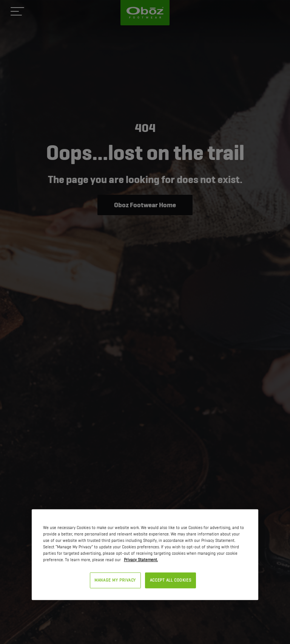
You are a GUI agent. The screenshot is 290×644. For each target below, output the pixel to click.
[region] (145, 554)
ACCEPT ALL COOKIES (170, 580)
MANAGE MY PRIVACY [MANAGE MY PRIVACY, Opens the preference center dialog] (115, 580)
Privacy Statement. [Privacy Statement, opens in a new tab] (141, 560)
